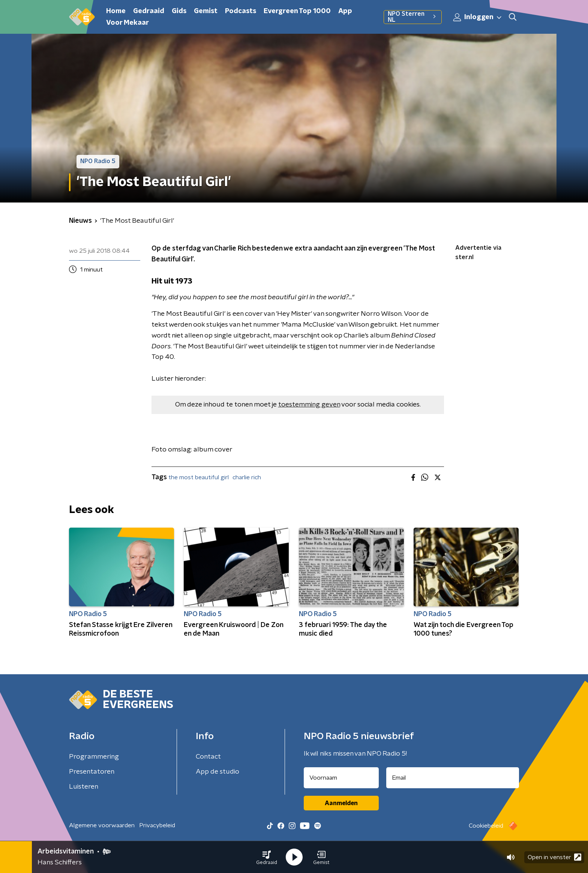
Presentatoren (92, 772)
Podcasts (241, 11)
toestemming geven (309, 405)
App (345, 11)
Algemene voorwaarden (102, 825)
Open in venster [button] (554, 857)
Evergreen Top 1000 (297, 11)
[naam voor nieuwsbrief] (341, 778)
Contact (208, 757)
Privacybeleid (157, 825)
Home (116, 11)
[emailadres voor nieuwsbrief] (453, 778)
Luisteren (84, 787)
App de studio (217, 772)
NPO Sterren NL (413, 17)
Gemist (206, 11)
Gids (179, 11)
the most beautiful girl (199, 477)
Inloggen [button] (478, 17)
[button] (267, 857)
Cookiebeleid (486, 826)
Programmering (94, 757)
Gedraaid (149, 11)
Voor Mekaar (127, 23)
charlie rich (247, 477)
